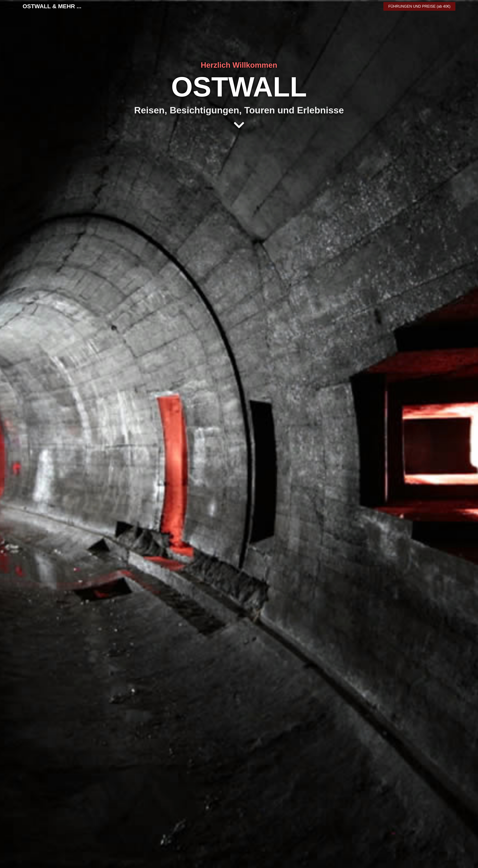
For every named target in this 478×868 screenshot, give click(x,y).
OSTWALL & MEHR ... (52, 6)
